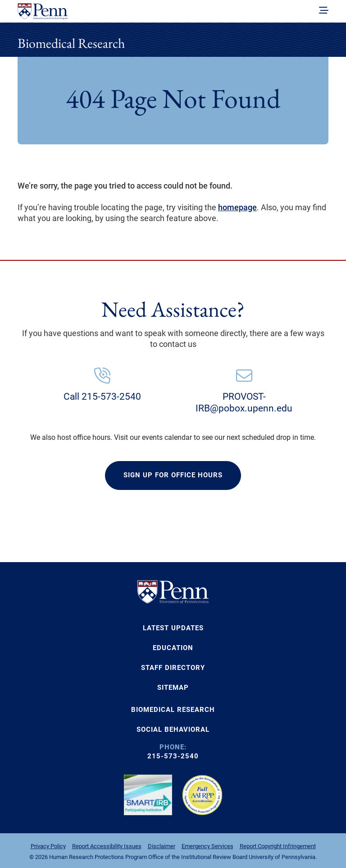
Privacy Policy (48, 846)
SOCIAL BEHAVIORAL (173, 729)
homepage (237, 207)
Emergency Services (207, 846)
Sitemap (173, 688)
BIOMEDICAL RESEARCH (173, 710)
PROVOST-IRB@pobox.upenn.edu (244, 402)
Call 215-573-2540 (102, 397)
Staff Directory (173, 668)
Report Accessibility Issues (107, 846)
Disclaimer (162, 846)
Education (173, 648)
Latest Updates (173, 628)
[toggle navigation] (324, 11)
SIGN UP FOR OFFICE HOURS (173, 475)
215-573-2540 (173, 756)
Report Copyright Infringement (278, 846)
